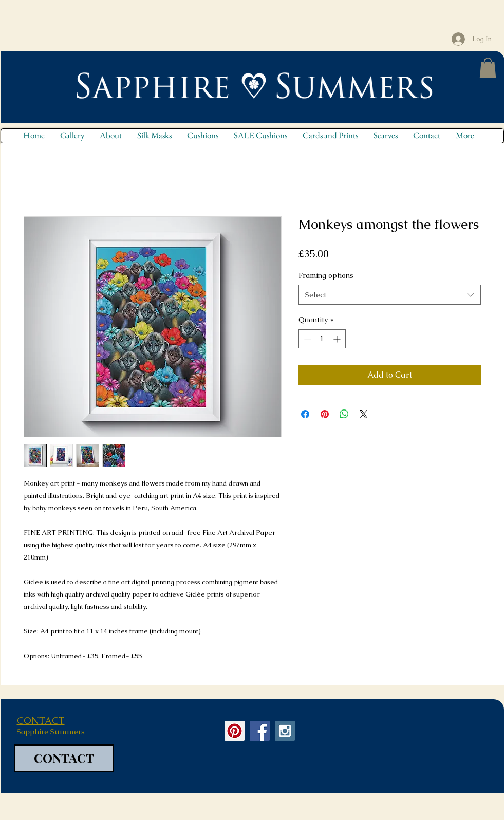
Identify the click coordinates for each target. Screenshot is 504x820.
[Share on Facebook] (305, 414)
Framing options (326, 275)
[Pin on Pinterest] (325, 414)
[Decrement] (306, 339)
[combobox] (390, 295)
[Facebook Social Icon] (260, 731)
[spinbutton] (322, 339)
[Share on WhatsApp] (344, 414)
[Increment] (338, 339)
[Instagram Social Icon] (285, 731)
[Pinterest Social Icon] (235, 731)
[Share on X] (364, 414)
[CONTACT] (64, 758)
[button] (488, 68)
